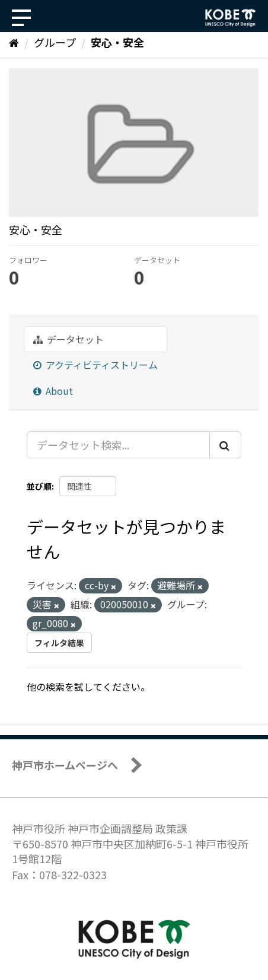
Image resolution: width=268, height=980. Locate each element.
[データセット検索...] (118, 445)
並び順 (39, 486)
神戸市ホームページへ (65, 765)
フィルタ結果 (59, 643)
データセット (68, 339)
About (53, 391)
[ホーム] (14, 42)
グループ (55, 42)
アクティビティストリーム (95, 365)
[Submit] (225, 445)
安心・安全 (117, 42)
